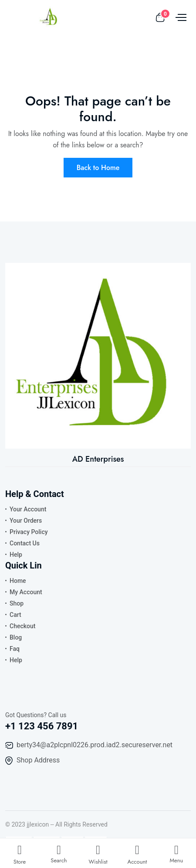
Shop (17, 603)
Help (16, 555)
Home (18, 581)
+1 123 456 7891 (42, 726)
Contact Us (25, 543)
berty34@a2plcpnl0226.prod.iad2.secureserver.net (95, 745)
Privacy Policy (29, 532)
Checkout (22, 626)
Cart (15, 615)
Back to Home (98, 168)
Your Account (28, 509)
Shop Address (38, 760)
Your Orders (26, 521)
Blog (16, 637)
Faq (15, 649)
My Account (26, 592)
